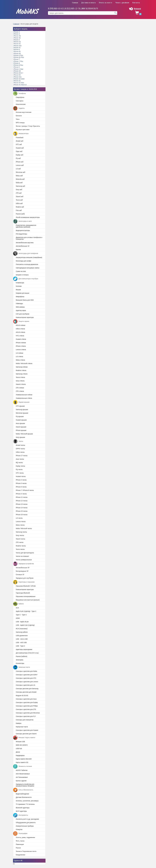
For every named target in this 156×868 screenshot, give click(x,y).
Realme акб (20, 207)
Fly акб (18, 158)
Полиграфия (20, 834)
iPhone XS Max (19, 83)
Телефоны (19, 93)
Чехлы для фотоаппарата (25, 553)
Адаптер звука (21, 310)
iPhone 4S (17, 38)
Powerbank (20, 137)
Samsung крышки (22, 410)
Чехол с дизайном (122, 3)
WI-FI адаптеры (21, 811)
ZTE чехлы (20, 542)
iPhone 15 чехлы (22, 511)
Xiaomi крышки (21, 427)
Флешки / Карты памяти (24, 738)
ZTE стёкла (20, 391)
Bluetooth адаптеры (23, 808)
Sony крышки (20, 437)
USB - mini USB (21, 642)
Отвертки (19, 830)
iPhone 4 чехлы (21, 480)
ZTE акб (19, 193)
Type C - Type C (21, 615)
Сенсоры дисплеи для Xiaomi (26, 734)
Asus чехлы (20, 459)
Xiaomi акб (20, 196)
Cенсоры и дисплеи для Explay (27, 702)
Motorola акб (20, 179)
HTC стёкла (20, 336)
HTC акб (19, 144)
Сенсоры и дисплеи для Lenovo (27, 682)
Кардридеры (20, 755)
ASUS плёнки (21, 325)
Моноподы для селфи (24, 261)
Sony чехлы (20, 535)
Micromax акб (21, 172)
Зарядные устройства (23, 564)
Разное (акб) (20, 214)
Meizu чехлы (20, 525)
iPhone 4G (17, 36)
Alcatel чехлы (20, 445)
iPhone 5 (17, 40)
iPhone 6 (17, 49)
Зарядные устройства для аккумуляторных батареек (25, 785)
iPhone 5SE (17, 46)
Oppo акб (19, 151)
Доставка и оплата (88, 3)
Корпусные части (22, 727)
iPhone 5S (17, 44)
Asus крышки (20, 423)
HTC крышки (20, 406)
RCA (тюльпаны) (22, 629)
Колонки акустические (24, 112)
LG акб (18, 169)
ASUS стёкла (20, 332)
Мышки (18, 290)
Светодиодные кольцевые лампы (28, 268)
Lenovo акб (20, 165)
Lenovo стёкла (21, 350)
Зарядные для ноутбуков (25, 578)
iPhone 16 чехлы (22, 515)
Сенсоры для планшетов (25, 720)
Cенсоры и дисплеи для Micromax (28, 713)
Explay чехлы (20, 466)
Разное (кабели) (22, 656)
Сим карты (20, 101)
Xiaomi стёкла (21, 384)
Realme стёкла (21, 370)
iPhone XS (17, 81)
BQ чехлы (19, 463)
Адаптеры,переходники (24, 649)
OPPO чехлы (20, 449)
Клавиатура (20, 283)
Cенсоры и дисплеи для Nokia (26, 671)
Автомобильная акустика (25, 243)
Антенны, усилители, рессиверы (27, 801)
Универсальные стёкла (24, 398)
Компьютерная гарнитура (25, 317)
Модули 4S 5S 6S (22, 695)
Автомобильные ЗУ (23, 246)
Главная (75, 3)
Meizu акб (19, 176)
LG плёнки (19, 353)
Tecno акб (19, 200)
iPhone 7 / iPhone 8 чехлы (25, 490)
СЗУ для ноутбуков (23, 314)
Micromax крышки (22, 413)
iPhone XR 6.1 (18, 73)
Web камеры (20, 307)
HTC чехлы (20, 473)
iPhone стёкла (21, 346)
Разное (18, 848)
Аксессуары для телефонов (26, 254)
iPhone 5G (17, 42)
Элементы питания (23, 766)
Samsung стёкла (22, 374)
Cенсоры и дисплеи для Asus (26, 699)
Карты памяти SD (22, 762)
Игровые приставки (23, 130)
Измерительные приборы (25, 826)
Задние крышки (21, 402)
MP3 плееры (20, 123)
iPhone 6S (17, 51)
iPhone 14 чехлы (22, 508)
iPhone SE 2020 (19, 79)
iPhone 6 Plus (18, 55)
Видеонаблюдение (22, 794)
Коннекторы (20, 663)
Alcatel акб (19, 141)
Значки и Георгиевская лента (26, 851)
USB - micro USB (22, 639)
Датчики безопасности (24, 797)
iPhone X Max (18, 69)
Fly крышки (20, 416)
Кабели (18, 604)
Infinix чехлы (20, 452)
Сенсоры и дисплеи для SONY (27, 675)
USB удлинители (22, 636)
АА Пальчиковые (22, 777)
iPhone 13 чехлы (22, 504)
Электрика (19, 660)
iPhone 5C (17, 48)
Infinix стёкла (20, 329)
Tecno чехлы (20, 549)
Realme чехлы (21, 546)
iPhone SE (17, 75)
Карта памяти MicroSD (24, 759)
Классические (21, 104)
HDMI (18, 618)
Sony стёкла (20, 381)
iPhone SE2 (17, 77)
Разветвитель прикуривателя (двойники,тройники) (26, 226)
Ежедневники (21, 855)
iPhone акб (20, 162)
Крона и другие (21, 781)
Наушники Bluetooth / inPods (26, 586)
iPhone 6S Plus (19, 57)
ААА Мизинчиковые (23, 774)
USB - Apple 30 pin (22, 622)
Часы (18, 119)
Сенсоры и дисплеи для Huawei (27, 730)
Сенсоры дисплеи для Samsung (27, 689)
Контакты (136, 3)
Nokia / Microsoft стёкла (24, 363)
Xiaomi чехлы (21, 539)
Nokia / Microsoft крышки (24, 434)
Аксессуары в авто (22, 221)
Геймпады (19, 304)
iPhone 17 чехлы (22, 456)
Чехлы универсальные (24, 560)
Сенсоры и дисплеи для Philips (27, 706)
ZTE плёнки (20, 388)
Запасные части (21, 667)
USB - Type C (20, 646)
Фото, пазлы (20, 841)
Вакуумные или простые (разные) (28, 600)
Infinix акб (19, 203)
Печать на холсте (106, 3)
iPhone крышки (21, 430)
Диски (18, 752)
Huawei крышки (21, 420)
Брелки (18, 250)
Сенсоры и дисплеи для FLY (26, 716)
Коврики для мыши (22, 293)
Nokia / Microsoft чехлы (24, 528)
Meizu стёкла (20, 360)
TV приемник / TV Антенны (25, 804)
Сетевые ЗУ (20, 575)
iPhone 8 (17, 63)
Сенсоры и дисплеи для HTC (26, 678)
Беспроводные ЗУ (22, 571)
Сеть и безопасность (23, 790)
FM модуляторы (21, 234)
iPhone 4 (17, 34)
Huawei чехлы (21, 476)
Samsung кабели (22, 632)
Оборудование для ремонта (26, 823)
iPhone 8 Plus (18, 65)
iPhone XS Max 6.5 (20, 85)
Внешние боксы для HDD (25, 300)
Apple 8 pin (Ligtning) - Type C (26, 611)
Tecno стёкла (20, 377)
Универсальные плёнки (24, 395)
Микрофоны (20, 297)
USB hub (19, 749)
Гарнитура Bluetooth (23, 593)
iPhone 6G (17, 53)
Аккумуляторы (21, 134)
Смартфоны (20, 97)
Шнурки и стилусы (22, 275)
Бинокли (19, 116)
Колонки (19, 286)
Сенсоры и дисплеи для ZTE (26, 709)
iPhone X (17, 67)
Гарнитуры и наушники (24, 582)
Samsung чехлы (21, 532)
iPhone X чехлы (21, 494)
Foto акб (19, 210)
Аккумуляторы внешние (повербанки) (29, 257)
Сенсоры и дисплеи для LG (26, 685)
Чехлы (18, 441)
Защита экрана (21, 321)
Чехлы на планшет (22, 556)
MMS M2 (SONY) (22, 745)
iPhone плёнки (21, 343)
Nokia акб (19, 183)
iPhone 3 (17, 32)
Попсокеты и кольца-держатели (27, 264)
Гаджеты (19, 108)
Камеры (19, 723)
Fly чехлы (19, 470)
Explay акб (19, 155)
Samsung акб (20, 186)
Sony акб (19, 190)
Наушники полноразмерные (26, 596)
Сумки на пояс (21, 271)
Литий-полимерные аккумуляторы (28, 217)
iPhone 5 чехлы (21, 483)
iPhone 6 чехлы (21, 487)
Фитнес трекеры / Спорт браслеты (28, 126)
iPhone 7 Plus (18, 61)
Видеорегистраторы (23, 230)
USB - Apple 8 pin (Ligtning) (25, 625)
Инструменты (21, 815)
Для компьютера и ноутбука (26, 279)
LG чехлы (19, 518)
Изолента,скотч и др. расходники (27, 819)
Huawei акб (20, 148)
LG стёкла (19, 357)
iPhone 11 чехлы (22, 497)
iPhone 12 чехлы (22, 501)
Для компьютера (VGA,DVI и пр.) (27, 653)
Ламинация (20, 844)
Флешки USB (20, 742)
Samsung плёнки (22, 367)
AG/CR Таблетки (22, 770)
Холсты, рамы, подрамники (25, 837)
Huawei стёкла (21, 339)
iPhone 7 (17, 59)
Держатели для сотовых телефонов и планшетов (29, 238)
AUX (17, 608)
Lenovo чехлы (21, 522)
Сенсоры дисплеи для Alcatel (26, 692)
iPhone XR (17, 71)
